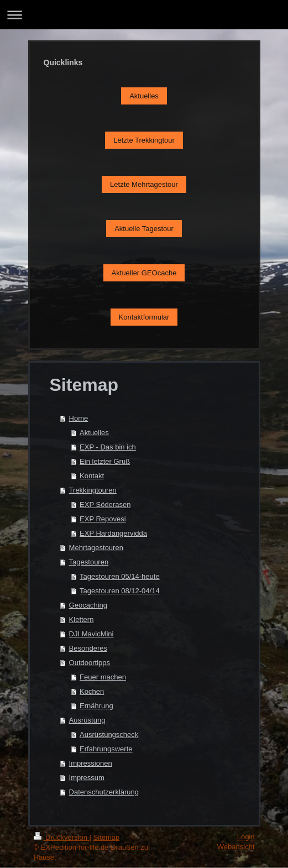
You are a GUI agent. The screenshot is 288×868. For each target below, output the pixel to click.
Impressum (87, 778)
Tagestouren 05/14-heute (120, 576)
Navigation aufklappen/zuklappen (144, 15)
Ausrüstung (87, 720)
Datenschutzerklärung (104, 792)
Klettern (82, 619)
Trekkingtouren (93, 490)
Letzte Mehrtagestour (144, 184)
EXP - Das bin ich (108, 447)
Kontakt (92, 476)
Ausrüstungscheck (109, 734)
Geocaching (88, 605)
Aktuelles (144, 96)
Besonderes (88, 648)
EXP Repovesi (103, 519)
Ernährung (96, 706)
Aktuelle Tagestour (144, 229)
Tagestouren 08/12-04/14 (120, 591)
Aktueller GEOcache (144, 273)
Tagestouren (89, 562)
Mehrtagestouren (96, 548)
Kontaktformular (144, 317)
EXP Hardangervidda (113, 533)
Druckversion (62, 837)
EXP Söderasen (105, 504)
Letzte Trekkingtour (144, 140)
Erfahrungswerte (106, 749)
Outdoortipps (90, 663)
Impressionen (91, 763)
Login (246, 837)
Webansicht (236, 847)
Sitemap (107, 837)
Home (79, 418)
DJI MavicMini (91, 634)
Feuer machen (103, 677)
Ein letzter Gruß (105, 461)
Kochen (92, 691)
